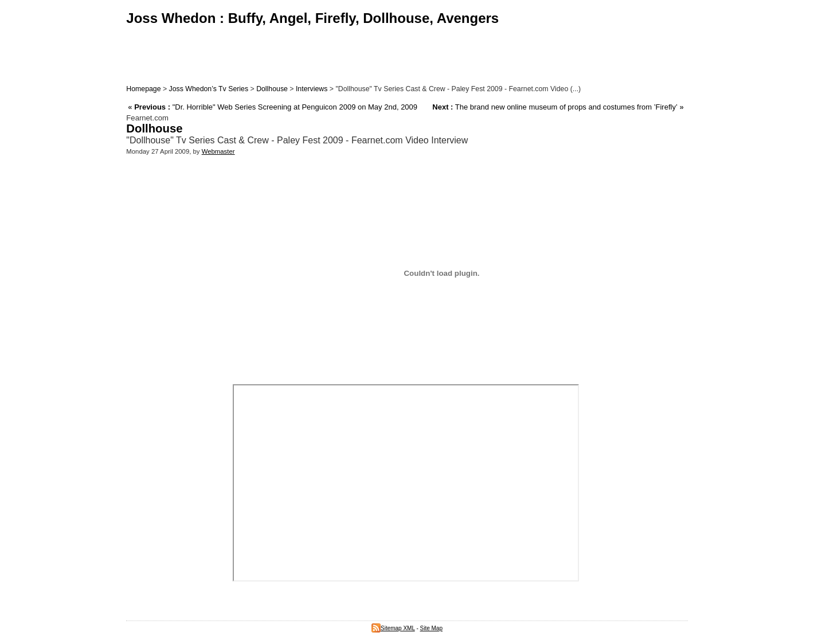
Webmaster (218, 151)
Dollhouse (272, 89)
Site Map (431, 628)
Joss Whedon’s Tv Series (209, 89)
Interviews (312, 89)
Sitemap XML (393, 628)
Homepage (143, 89)
